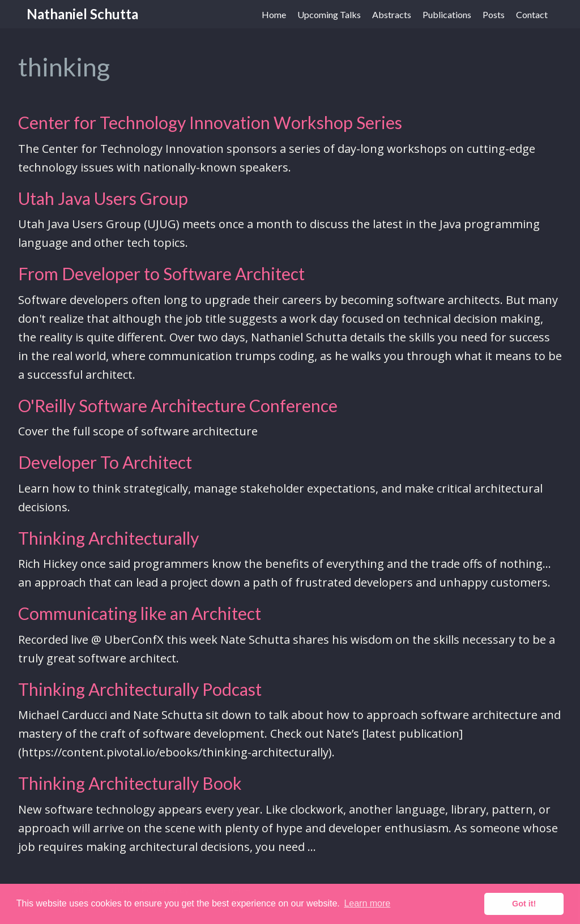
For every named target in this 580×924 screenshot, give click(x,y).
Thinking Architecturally (108, 538)
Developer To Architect (105, 462)
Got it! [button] (524, 904)
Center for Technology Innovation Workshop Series (210, 122)
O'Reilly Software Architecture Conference (178, 405)
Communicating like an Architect (140, 613)
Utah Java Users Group (103, 198)
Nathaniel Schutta (82, 14)
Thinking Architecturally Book (130, 783)
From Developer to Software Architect (161, 273)
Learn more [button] (367, 903)
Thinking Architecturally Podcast (140, 689)
